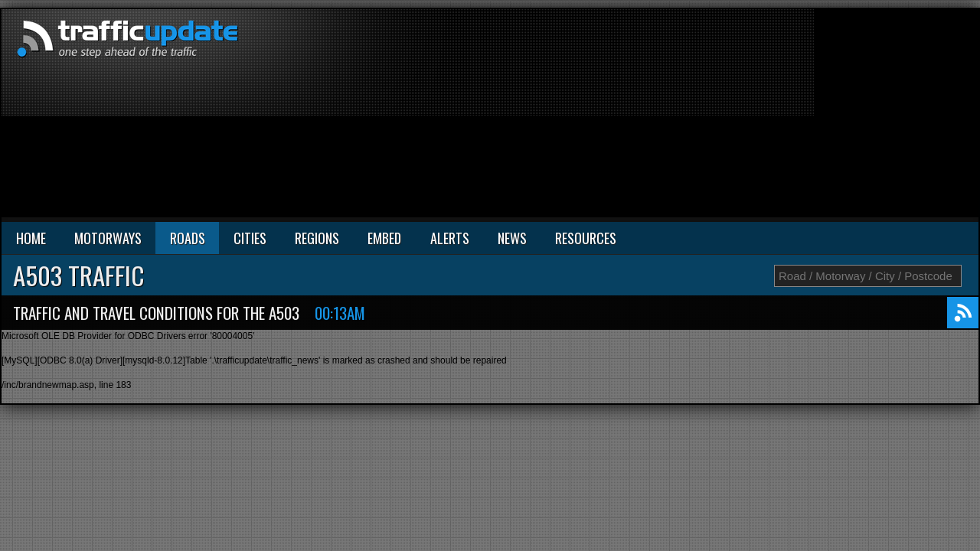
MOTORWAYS (108, 238)
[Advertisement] (797, 116)
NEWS (512, 238)
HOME (31, 238)
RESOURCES (586, 238)
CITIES (250, 238)
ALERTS (450, 238)
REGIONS (317, 238)
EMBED (384, 238)
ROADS (188, 238)
